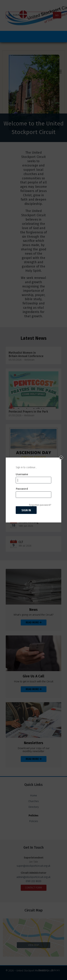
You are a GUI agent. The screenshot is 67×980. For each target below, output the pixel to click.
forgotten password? (40, 505)
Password (22, 489)
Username (22, 474)
